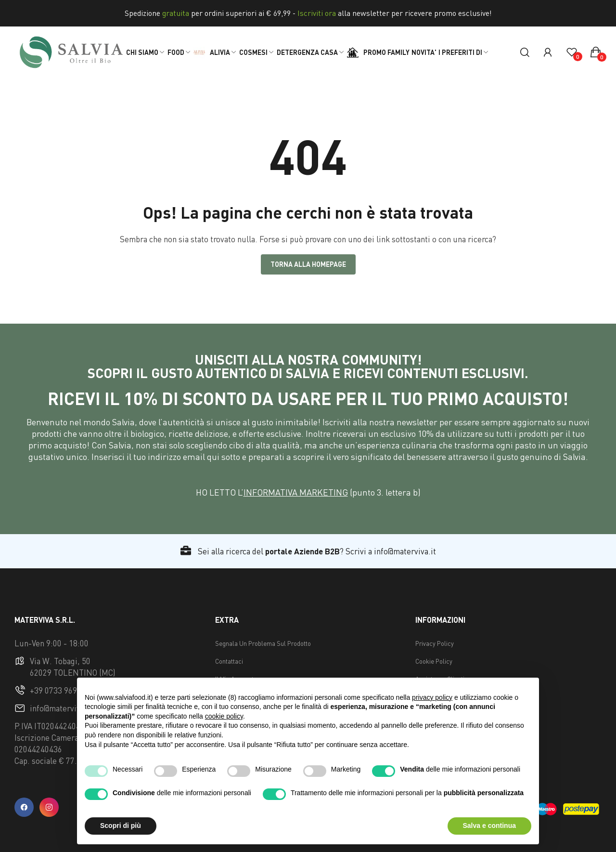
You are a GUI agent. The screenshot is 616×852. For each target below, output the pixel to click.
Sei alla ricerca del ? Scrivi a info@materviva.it (308, 551)
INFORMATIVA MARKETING (296, 492)
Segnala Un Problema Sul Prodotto (263, 643)
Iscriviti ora (317, 13)
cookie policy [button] (224, 716)
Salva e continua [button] (489, 826)
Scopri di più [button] (121, 826)
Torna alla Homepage (308, 264)
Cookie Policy (434, 661)
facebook (24, 807)
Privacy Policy (435, 643)
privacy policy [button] (432, 697)
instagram (49, 807)
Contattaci (229, 661)
